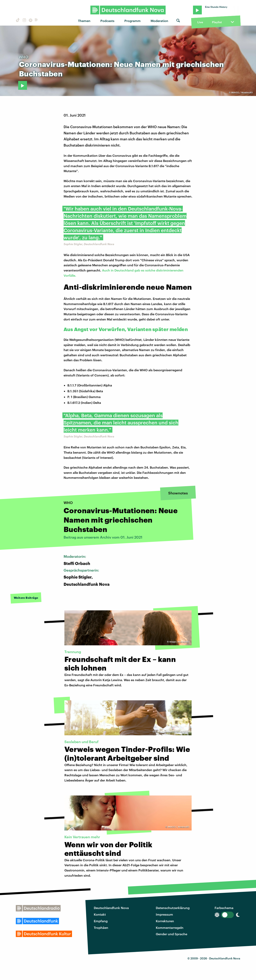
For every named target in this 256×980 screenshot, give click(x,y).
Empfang (101, 921)
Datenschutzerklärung (173, 908)
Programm (132, 21)
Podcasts (107, 21)
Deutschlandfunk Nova (111, 908)
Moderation (159, 21)
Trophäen (101, 928)
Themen (84, 21)
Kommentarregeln (170, 928)
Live (200, 22)
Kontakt (100, 914)
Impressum (164, 914)
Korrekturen (165, 921)
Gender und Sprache (171, 934)
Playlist (217, 22)
